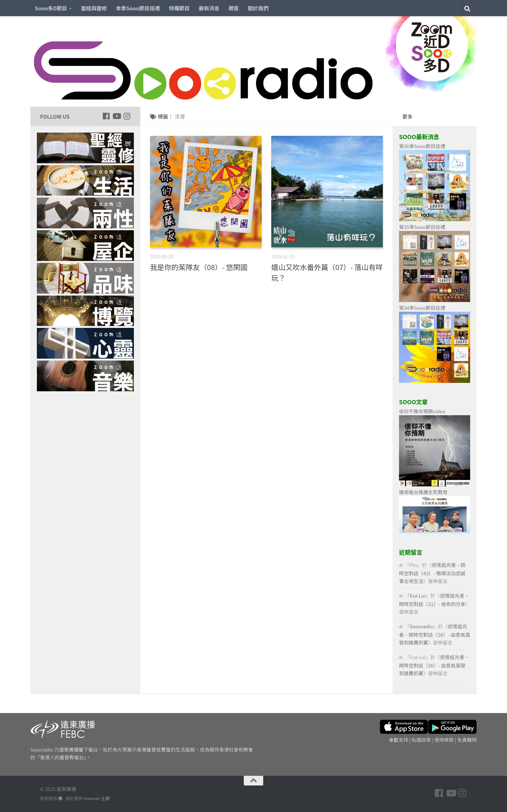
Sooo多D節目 (51, 8)
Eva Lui (418, 595)
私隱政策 (421, 740)
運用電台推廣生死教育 (423, 492)
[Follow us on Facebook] (106, 116)
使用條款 (444, 740)
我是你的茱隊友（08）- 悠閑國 (199, 267)
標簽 (234, 8)
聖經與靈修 (94, 8)
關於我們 (258, 8)
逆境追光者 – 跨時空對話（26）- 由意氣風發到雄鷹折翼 (435, 634)
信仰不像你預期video (422, 411)
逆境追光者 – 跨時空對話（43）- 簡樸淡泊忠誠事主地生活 (432, 573)
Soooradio (421, 626)
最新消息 (209, 8)
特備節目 (179, 8)
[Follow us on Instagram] (127, 116)
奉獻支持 (399, 740)
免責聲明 (467, 740)
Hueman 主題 (97, 798)
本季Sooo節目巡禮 (138, 8)
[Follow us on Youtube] (116, 116)
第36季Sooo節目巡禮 (422, 146)
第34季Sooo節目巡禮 (422, 308)
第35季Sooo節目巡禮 (422, 227)
